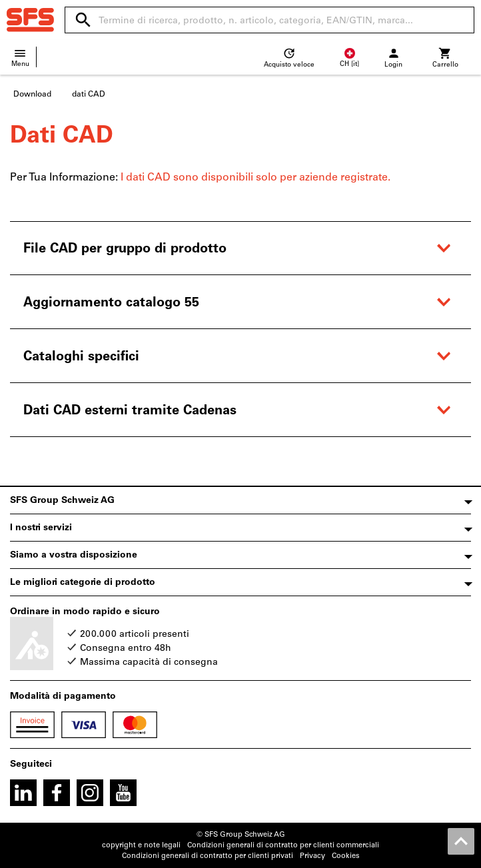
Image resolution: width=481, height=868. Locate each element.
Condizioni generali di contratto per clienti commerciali (283, 845)
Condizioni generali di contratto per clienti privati (208, 856)
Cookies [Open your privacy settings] (346, 856)
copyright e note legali (141, 845)
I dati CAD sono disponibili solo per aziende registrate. (255, 177)
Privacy (312, 856)
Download (32, 94)
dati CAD (89, 94)
